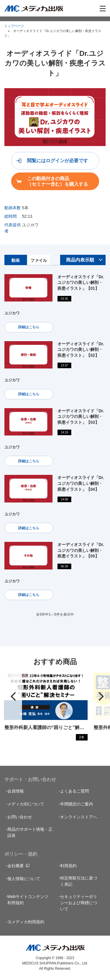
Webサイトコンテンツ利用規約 (28, 900)
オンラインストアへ (79, 817)
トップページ (14, 26)
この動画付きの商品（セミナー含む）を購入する (57, 181)
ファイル (39, 260)
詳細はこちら (29, 327)
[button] (13, 697)
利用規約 (68, 866)
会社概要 (16, 866)
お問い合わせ (20, 817)
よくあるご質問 (75, 791)
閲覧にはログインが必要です (57, 161)
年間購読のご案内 (77, 804)
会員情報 (16, 791)
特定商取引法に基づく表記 (79, 881)
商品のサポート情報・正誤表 (30, 832)
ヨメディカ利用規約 (26, 922)
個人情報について (24, 879)
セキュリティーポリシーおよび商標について (79, 903)
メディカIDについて (26, 804)
